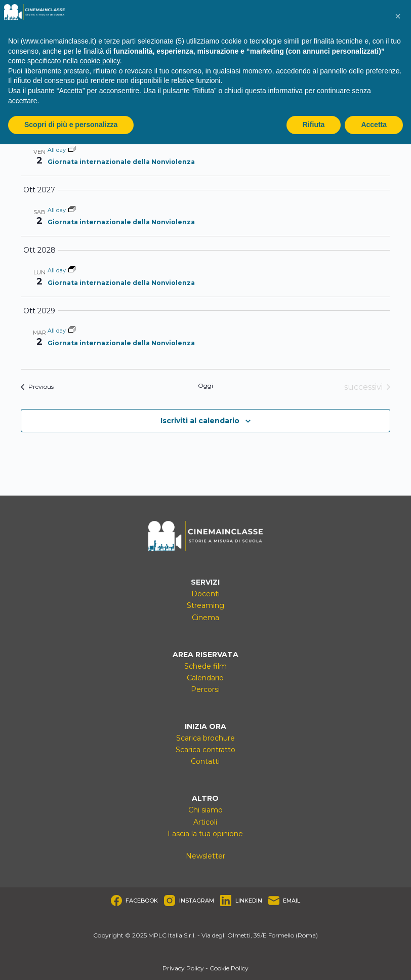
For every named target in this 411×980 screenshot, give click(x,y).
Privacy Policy (183, 968)
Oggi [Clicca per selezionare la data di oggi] (205, 385)
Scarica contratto (205, 750)
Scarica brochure (205, 738)
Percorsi (205, 689)
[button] (398, 16)
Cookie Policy (229, 968)
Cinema (205, 618)
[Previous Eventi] (37, 387)
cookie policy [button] (100, 61)
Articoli (205, 822)
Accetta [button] (374, 125)
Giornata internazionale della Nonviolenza (121, 162)
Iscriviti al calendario (200, 421)
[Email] (284, 901)
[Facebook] (135, 901)
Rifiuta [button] (314, 125)
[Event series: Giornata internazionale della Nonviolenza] (72, 150)
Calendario (205, 678)
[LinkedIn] (241, 901)
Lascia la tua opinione (205, 834)
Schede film (205, 666)
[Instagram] (189, 901)
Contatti (205, 761)
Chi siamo (205, 810)
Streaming (205, 605)
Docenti (205, 594)
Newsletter (205, 856)
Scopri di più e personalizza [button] (71, 125)
